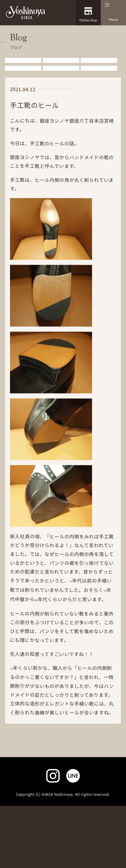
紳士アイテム (99, 72)
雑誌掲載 (61, 84)
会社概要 (23, 793)
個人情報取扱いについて (83, 806)
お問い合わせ (31, 806)
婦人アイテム (23, 84)
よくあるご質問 (95, 793)
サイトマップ (63, 819)
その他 (99, 84)
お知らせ (61, 72)
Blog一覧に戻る (60, 758)
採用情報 (56, 793)
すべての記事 (23, 72)
